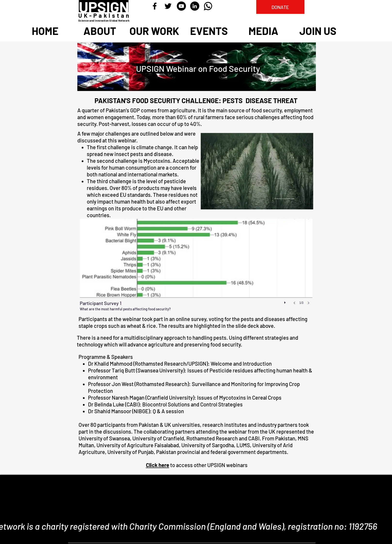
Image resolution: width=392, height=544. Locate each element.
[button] (196, 267)
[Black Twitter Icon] (168, 6)
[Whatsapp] (208, 6)
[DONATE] (280, 7)
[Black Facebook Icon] (155, 6)
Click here (158, 465)
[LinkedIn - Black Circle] (195, 6)
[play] (286, 301)
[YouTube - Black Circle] (181, 6)
